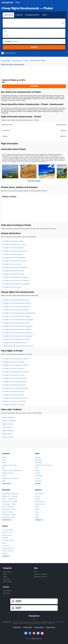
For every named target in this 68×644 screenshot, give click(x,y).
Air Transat (6, 546)
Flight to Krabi (7, 427)
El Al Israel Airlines (8, 530)
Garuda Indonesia (8, 548)
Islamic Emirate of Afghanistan (12, 470)
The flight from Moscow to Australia (15, 251)
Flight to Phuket (8, 437)
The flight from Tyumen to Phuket (14, 401)
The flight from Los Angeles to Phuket (15, 365)
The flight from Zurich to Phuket (13, 362)
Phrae (37, 468)
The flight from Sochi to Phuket (13, 395)
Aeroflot (5, 554)
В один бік (19, 15)
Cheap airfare (6, 60)
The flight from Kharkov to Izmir (13, 274)
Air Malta (5, 538)
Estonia (4, 460)
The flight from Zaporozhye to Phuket (15, 372)
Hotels (5, 577)
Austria (4, 476)
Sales (5, 574)
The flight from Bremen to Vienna (14, 261)
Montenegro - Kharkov (9, 504)
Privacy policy (28, 627)
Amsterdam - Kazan (8, 517)
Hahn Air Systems (8, 551)
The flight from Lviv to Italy (11, 264)
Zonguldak (38, 463)
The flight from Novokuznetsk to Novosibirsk (18, 320)
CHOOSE (34, 86)
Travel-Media (8, 582)
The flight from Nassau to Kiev (13, 241)
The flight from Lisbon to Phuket (13, 375)
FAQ (35, 572)
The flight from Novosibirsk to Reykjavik (16, 284)
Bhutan (4, 457)
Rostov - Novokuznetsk (10, 499)
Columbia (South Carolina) (44, 465)
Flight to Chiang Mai (9, 421)
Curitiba (38, 473)
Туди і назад (8, 15)
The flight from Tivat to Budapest (14, 258)
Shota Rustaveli (40, 504)
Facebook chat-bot (40, 577)
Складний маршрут (32, 15)
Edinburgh (38, 460)
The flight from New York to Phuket (14, 378)
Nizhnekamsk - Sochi (9, 509)
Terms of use (17, 627)
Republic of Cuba (8, 473)
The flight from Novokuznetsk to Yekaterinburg (19, 313)
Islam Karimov (40, 494)
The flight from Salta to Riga (12, 254)
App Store (6, 593)
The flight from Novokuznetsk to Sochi (16, 300)
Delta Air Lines (7, 532)
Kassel (37, 509)
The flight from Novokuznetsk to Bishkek (16, 316)
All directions (7, 520)
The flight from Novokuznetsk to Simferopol (17, 333)
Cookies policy (39, 627)
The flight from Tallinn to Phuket (13, 405)
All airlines (6, 556)
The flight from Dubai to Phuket (13, 392)
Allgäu (37, 517)
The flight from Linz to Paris (12, 287)
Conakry (38, 457)
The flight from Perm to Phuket (13, 369)
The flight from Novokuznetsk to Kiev (15, 343)
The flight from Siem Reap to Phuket (15, 398)
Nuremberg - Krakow (9, 515)
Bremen (38, 496)
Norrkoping (39, 476)
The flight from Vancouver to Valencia (16, 281)
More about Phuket (34, 181)
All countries (6, 484)
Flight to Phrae (7, 434)
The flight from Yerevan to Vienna (14, 244)
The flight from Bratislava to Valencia (15, 277)
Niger (4, 481)
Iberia (4, 543)
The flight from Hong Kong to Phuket (15, 388)
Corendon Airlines (8, 540)
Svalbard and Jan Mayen (10, 478)
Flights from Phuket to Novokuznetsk (13, 64)
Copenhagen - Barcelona (10, 494)
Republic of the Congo (9, 465)
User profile (7, 591)
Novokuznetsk (17, 60)
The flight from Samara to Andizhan (15, 267)
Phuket (26, 60)
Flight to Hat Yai (8, 424)
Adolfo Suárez (40, 502)
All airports (39, 520)
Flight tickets (7, 572)
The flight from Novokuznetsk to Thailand (17, 329)
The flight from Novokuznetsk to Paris (15, 310)
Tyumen (38, 478)
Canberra (38, 481)
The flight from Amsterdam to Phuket (15, 359)
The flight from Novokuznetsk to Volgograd (17, 326)
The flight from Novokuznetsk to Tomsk (16, 339)
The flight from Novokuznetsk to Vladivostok (18, 346)
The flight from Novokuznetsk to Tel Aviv (16, 303)
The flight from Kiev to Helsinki (13, 248)
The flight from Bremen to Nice (13, 271)
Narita (37, 515)
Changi (37, 499)
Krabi (37, 507)
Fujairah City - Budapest (10, 502)
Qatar (4, 463)
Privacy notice (51, 627)
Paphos (37, 470)
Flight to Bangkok (8, 417)
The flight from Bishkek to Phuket (14, 385)
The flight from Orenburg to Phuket (15, 382)
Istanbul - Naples (7, 512)
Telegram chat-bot (40, 574)
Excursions (7, 579)
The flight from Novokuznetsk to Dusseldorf (17, 336)
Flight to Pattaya (8, 431)
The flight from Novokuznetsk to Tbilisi (16, 323)
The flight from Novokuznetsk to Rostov (16, 307)
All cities (38, 484)
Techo (37, 512)
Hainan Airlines (7, 535)
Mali (3, 468)
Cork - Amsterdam (8, 507)
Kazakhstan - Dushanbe (10, 496)
